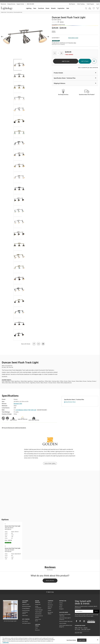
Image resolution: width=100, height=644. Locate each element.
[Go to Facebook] (77, 621)
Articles (61, 603)
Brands (53, 8)
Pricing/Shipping (26, 608)
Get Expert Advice (26, 623)
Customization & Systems (39, 617)
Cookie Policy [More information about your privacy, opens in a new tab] (6, 642)
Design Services (11, 4)
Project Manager (39, 610)
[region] (50, 640)
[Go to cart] (98, 8)
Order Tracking (81, 4)
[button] (2, 37)
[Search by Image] (90, 8)
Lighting (29, 8)
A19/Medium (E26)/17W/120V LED (26, 410)
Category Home (4, 12)
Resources (37, 630)
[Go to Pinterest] (34, 345)
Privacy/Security (26, 610)
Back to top (50, 592)
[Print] (43, 345)
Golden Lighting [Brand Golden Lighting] (57, 20)
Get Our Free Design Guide (10, 621)
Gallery (61, 605)
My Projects (72, 4)
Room (47, 8)
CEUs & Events (38, 614)
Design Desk (38, 604)
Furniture (41, 8)
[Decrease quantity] (55, 53)
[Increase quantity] (61, 53)
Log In (98, 4)
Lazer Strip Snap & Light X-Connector (65, 619)
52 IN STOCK (56, 38)
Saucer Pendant (63, 623)
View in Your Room (38, 620)
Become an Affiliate (50, 613)
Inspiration (61, 8)
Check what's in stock (73, 38)
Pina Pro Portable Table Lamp (66, 621)
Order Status (25, 616)
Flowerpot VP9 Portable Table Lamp (65, 615)
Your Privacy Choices (25, 613)
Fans (35, 8)
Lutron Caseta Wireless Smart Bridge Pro (66, 626)
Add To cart (8, 543)
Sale (68, 8)
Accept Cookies (82, 640)
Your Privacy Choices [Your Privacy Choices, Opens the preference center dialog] (71, 640)
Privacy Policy (78, 616)
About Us (50, 603)
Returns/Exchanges (26, 606)
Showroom (3, 4)
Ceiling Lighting (10, 12)
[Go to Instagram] (84, 621)
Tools (36, 628)
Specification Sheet (71, 402)
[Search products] (86, 8)
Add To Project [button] (85, 61)
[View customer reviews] (91, 621)
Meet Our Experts (50, 608)
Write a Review (50, 581)
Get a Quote (25, 621)
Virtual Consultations (38, 607)
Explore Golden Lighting (50, 463)
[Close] (98, 640)
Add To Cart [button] (66, 61)
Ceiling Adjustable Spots (18, 12)
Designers (61, 609)
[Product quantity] (58, 53)
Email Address (79, 611)
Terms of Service (87, 616)
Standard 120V (18, 404)
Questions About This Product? (87, 95)
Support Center (20, 4)
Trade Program (90, 4)
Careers (49, 610)
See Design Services (63, 95)
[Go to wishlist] (94, 8)
